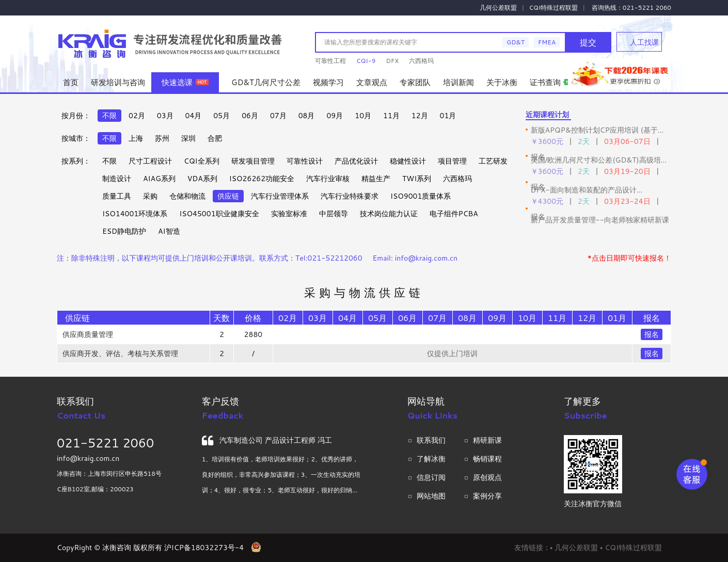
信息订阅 (431, 477)
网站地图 (431, 496)
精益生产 (376, 179)
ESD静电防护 (124, 231)
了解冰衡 (431, 459)
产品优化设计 (356, 161)
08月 (307, 116)
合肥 (215, 138)
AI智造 (169, 231)
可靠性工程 (330, 61)
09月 (335, 116)
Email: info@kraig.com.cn (415, 258)
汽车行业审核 (328, 179)
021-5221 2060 (105, 443)
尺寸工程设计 (150, 161)
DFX (392, 61)
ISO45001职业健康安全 (219, 214)
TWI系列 (417, 179)
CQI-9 (366, 61)
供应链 (228, 196)
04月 (194, 116)
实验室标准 (289, 214)
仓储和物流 (187, 196)
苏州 (162, 138)
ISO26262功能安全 (262, 179)
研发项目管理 (253, 161)
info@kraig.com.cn (88, 458)
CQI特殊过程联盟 (554, 7)
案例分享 (487, 496)
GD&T (516, 42)
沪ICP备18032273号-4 (204, 548)
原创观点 (487, 477)
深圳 (188, 138)
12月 (420, 116)
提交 (588, 42)
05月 (221, 116)
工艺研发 (493, 161)
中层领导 (334, 214)
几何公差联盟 (498, 7)
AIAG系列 (159, 179)
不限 (109, 116)
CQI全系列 (202, 161)
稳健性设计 (408, 161)
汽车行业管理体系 (280, 196)
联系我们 (431, 440)
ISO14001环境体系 (135, 214)
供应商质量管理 (88, 334)
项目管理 (452, 161)
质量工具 (117, 196)
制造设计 (117, 179)
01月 (448, 116)
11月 (391, 116)
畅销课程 (487, 459)
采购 (150, 196)
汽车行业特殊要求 (350, 196)
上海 (136, 138)
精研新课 (487, 440)
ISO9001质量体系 (421, 196)
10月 (363, 116)
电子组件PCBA (454, 214)
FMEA (547, 42)
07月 (278, 116)
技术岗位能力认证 (389, 214)
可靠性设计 (305, 161)
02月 (137, 116)
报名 (652, 334)
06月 (250, 116)
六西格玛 (421, 61)
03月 (165, 116)
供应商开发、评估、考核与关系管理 (120, 354)
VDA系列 (202, 179)
